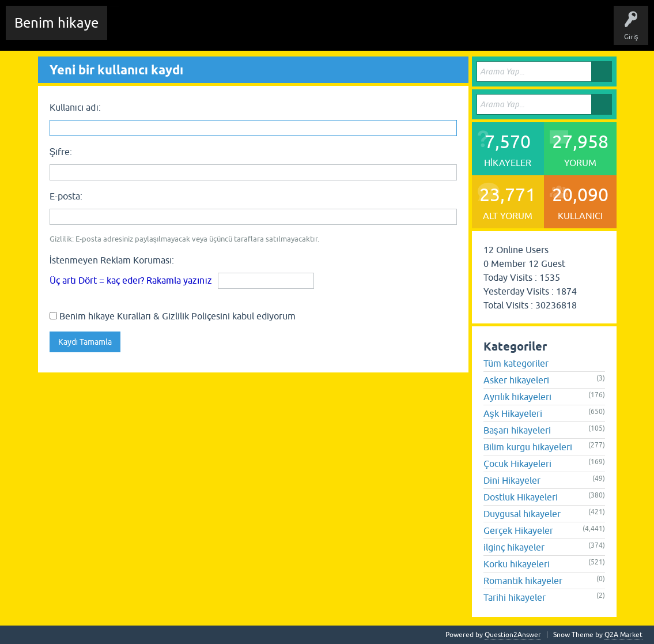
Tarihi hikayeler (515, 597)
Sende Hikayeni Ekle (424, 31)
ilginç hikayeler (514, 547)
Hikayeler (228, 31)
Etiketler (268, 31)
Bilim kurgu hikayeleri (528, 447)
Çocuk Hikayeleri (517, 464)
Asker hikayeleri (516, 380)
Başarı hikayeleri (517, 430)
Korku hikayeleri (517, 564)
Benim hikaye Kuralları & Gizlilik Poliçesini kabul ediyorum (173, 316)
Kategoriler (312, 31)
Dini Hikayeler (512, 480)
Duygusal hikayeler (522, 514)
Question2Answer (513, 635)
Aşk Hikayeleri (513, 413)
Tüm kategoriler (516, 363)
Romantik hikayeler (523, 581)
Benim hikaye (56, 23)
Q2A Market (623, 635)
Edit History (182, 31)
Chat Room (133, 31)
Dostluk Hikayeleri (521, 497)
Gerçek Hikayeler (518, 530)
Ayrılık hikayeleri (518, 397)
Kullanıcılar (360, 31)
